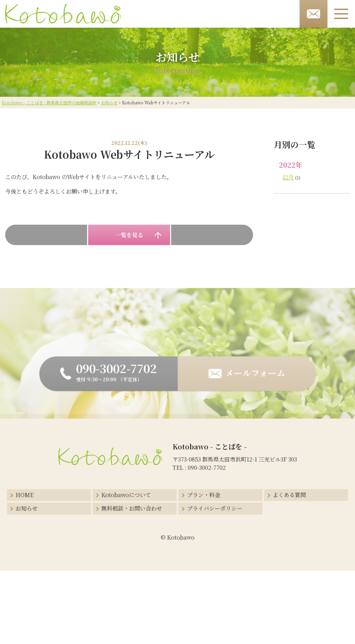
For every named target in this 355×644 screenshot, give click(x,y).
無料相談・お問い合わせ (132, 508)
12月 (288, 177)
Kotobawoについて (126, 495)
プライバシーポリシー (215, 508)
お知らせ (27, 508)
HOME (25, 495)
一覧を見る (129, 235)
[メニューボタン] (341, 14)
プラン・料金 (204, 495)
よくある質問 (289, 495)
